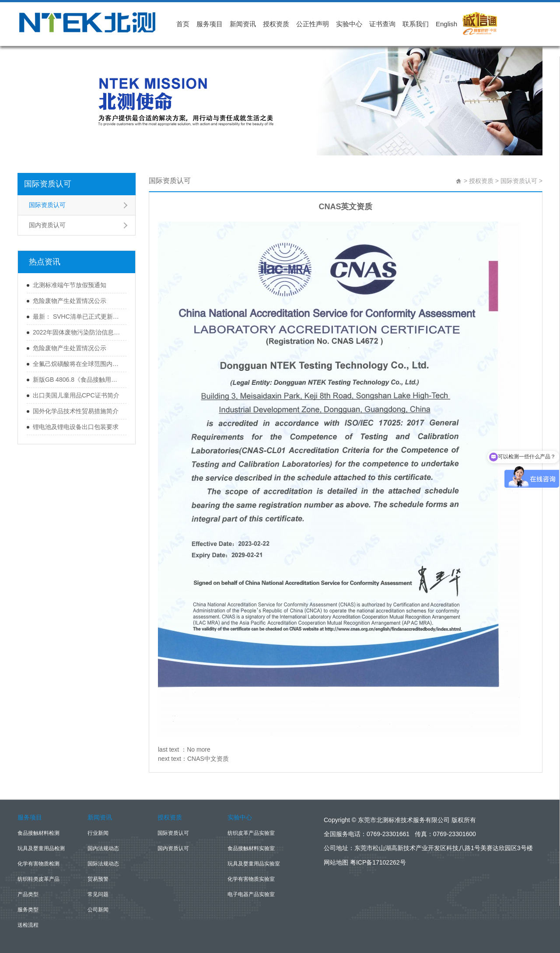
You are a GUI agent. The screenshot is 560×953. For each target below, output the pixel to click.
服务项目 (210, 24)
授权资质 (276, 24)
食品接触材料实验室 (251, 848)
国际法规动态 (103, 864)
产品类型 (28, 894)
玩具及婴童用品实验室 (254, 864)
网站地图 (336, 862)
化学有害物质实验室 (251, 879)
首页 (183, 24)
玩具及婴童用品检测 (41, 848)
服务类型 (28, 910)
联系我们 (416, 24)
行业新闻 (98, 833)
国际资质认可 (48, 184)
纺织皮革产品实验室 (251, 833)
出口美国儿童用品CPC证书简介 (76, 395)
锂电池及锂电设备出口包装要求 (76, 427)
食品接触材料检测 (38, 833)
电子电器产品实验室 (251, 894)
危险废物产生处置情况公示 (70, 301)
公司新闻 (98, 910)
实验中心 (349, 24)
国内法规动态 (103, 848)
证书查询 (382, 24)
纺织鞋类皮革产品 (38, 879)
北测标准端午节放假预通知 (70, 285)
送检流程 (28, 925)
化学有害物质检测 (38, 864)
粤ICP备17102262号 (378, 862)
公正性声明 (313, 24)
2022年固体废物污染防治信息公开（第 (77, 332)
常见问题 (98, 894)
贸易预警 (98, 879)
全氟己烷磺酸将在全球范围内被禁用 (77, 364)
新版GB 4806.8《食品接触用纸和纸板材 (77, 380)
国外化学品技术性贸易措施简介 (76, 411)
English (446, 24)
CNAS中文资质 (208, 759)
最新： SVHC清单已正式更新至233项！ (77, 316)
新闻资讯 (243, 24)
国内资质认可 (47, 225)
